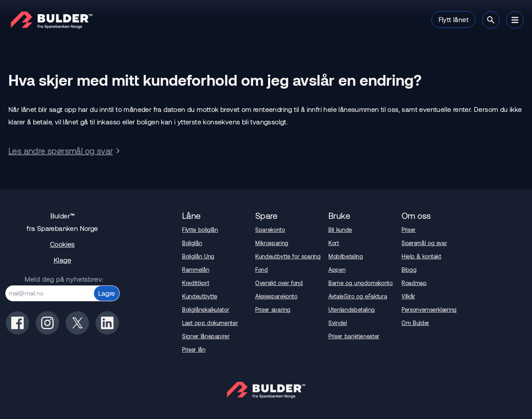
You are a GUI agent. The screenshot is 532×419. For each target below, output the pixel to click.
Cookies (62, 244)
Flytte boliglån (200, 230)
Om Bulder (415, 323)
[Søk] (491, 20)
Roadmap (414, 283)
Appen (337, 270)
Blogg (409, 270)
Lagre (107, 293)
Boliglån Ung (198, 256)
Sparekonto (270, 230)
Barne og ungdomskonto (361, 283)
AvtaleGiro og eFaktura (358, 296)
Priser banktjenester (354, 336)
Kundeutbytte (200, 296)
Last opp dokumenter (210, 323)
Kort (334, 243)
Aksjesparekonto (276, 296)
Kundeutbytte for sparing (288, 256)
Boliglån (192, 243)
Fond (262, 270)
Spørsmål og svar (424, 243)
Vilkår (408, 296)
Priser (409, 230)
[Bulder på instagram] (47, 323)
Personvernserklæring (429, 310)
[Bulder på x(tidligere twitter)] (77, 323)
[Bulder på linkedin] (107, 323)
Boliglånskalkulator (206, 310)
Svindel (338, 323)
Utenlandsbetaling (352, 310)
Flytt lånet (453, 19)
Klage (62, 260)
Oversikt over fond (279, 283)
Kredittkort (196, 283)
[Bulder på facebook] (17, 323)
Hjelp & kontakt (421, 256)
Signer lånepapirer (206, 336)
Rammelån (196, 270)
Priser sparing (273, 310)
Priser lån (194, 350)
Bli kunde (340, 230)
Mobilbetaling (346, 256)
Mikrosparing (272, 243)
